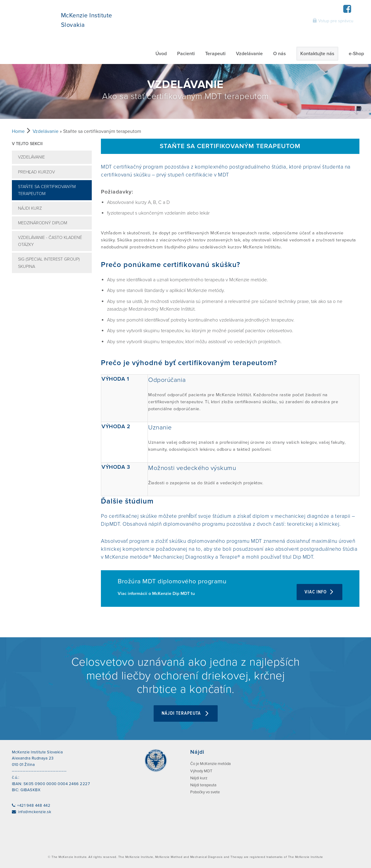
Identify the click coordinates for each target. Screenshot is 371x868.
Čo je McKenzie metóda (210, 763)
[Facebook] (347, 11)
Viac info (319, 592)
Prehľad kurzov (36, 172)
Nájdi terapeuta (186, 713)
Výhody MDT (201, 770)
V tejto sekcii (27, 144)
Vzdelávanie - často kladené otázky (50, 241)
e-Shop (356, 54)
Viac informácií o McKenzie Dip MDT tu (156, 594)
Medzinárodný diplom (43, 223)
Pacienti (186, 54)
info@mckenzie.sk (35, 811)
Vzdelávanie (249, 54)
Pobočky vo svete (205, 792)
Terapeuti (215, 54)
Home (18, 131)
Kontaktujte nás (317, 54)
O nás (280, 54)
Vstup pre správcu (333, 21)
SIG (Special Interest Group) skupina (49, 263)
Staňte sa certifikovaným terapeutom (47, 190)
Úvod (161, 54)
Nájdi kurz (30, 208)
